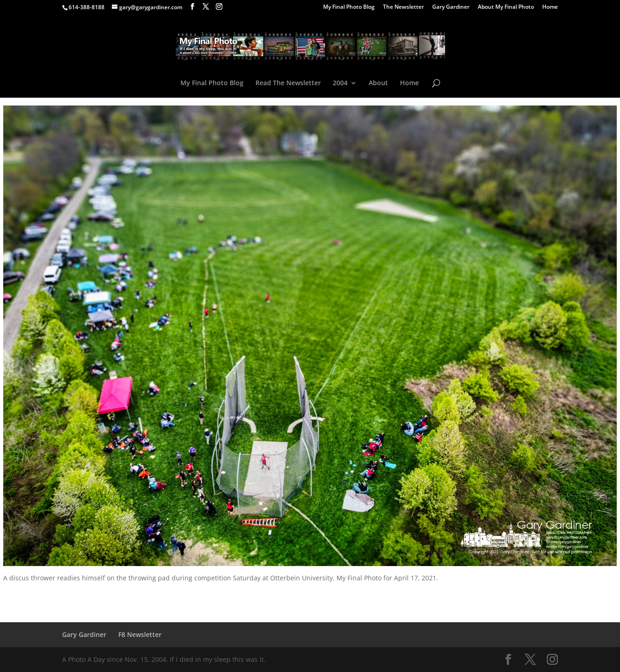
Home (550, 7)
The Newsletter (403, 7)
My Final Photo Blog (349, 7)
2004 (340, 83)
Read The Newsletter (288, 83)
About (378, 83)
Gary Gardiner (451, 7)
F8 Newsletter (140, 634)
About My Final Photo (506, 7)
